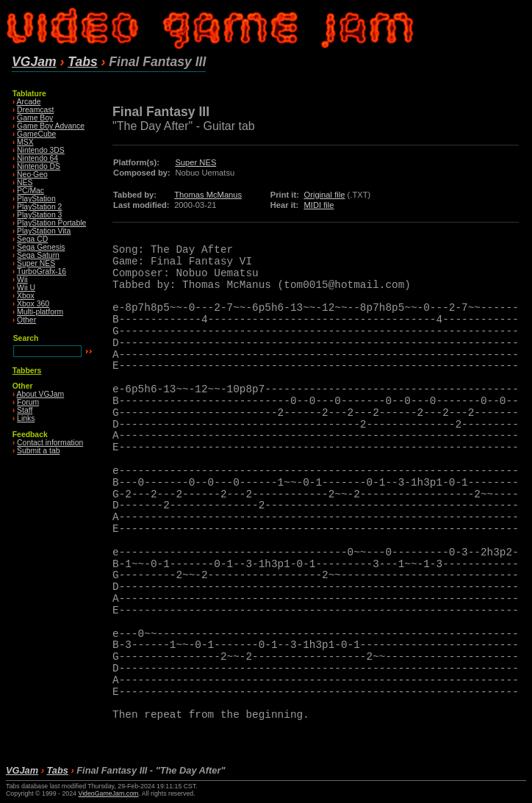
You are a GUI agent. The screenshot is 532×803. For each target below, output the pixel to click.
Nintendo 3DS (41, 150)
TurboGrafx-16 (42, 271)
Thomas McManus (208, 195)
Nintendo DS (39, 166)
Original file (324, 195)
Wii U (26, 288)
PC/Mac (30, 191)
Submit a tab (38, 451)
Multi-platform (40, 312)
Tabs (82, 62)
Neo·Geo (32, 174)
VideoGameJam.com (108, 793)
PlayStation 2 (39, 207)
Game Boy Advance (51, 126)
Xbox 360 (33, 304)
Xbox (26, 296)
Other (26, 320)
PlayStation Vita (44, 231)
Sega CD (32, 239)
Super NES (36, 263)
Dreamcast (35, 110)
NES (25, 183)
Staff (25, 410)
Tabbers (27, 371)
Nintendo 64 (37, 158)
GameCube (36, 134)
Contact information (50, 443)
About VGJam (41, 394)
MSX (25, 142)
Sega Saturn (38, 255)
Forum (28, 402)
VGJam (34, 62)
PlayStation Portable (51, 223)
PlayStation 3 (39, 215)
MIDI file (319, 205)
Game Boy (35, 118)
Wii (22, 280)
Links (26, 418)
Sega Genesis (41, 247)
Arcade (29, 102)
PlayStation (36, 199)
